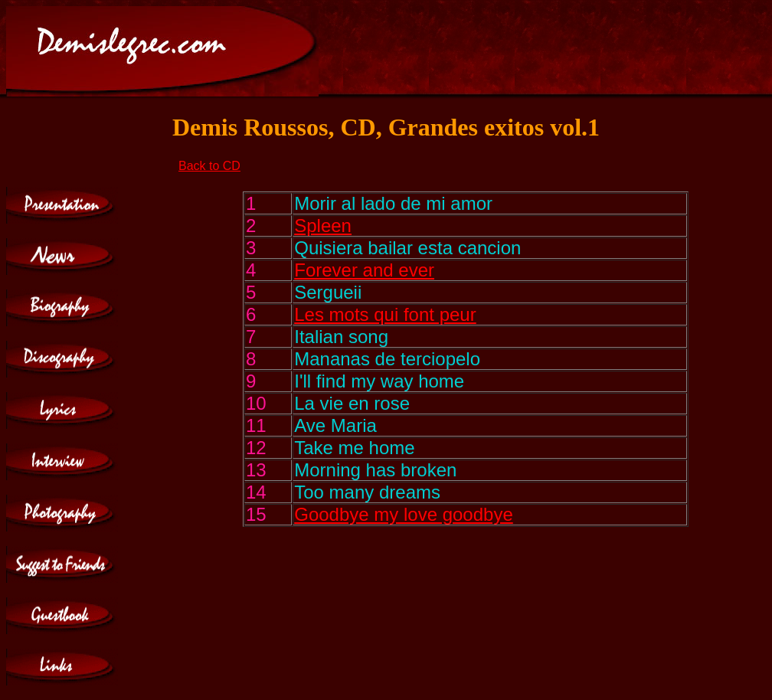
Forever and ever (364, 270)
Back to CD (209, 166)
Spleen (323, 226)
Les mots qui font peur (385, 314)
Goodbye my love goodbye (404, 514)
